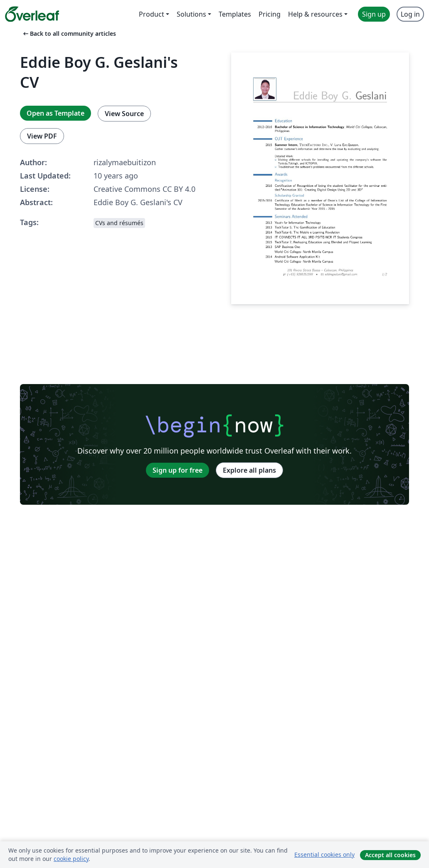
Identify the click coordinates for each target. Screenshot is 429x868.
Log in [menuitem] (410, 14)
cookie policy (71, 859)
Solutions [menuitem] (191, 14)
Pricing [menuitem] (270, 14)
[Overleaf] (32, 14)
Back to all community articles (69, 33)
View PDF (42, 136)
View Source (124, 114)
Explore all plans (249, 470)
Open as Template (55, 113)
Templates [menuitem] (235, 14)
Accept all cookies (390, 855)
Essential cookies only (324, 854)
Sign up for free (178, 470)
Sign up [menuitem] (374, 14)
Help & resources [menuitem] (315, 14)
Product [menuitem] (152, 14)
